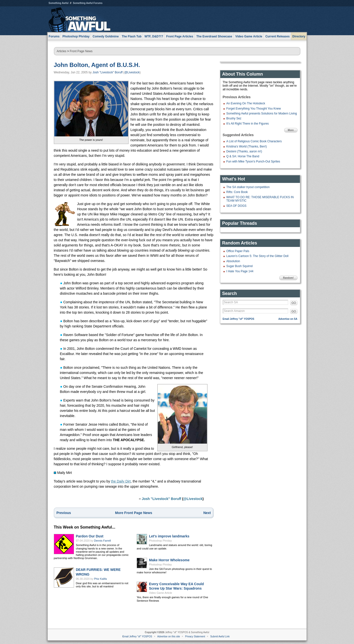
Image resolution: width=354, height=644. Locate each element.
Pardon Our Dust (90, 536)
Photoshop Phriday (160, 541)
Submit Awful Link (220, 636)
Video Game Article (161, 593)
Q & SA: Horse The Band (243, 156)
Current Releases (277, 36)
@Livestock (132, 72)
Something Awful (59, 3)
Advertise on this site (169, 636)
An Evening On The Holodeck (246, 103)
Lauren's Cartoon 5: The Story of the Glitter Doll (258, 256)
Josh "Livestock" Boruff (107, 72)
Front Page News (81, 51)
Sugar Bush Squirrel (240, 266)
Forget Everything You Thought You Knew (254, 109)
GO (294, 303)
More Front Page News (134, 513)
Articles (62, 51)
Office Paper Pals (238, 251)
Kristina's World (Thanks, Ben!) (247, 146)
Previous (64, 513)
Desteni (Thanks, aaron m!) (244, 151)
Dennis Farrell (103, 541)
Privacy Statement (195, 636)
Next (207, 513)
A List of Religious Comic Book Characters (254, 141)
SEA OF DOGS (236, 206)
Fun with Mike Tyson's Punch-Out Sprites (253, 161)
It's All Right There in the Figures (248, 124)
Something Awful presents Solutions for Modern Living (262, 113)
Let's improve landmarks (169, 536)
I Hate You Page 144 (240, 271)
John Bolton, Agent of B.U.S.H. (97, 65)
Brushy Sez (234, 118)
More (291, 130)
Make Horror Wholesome (169, 560)
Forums (54, 36)
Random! (288, 278)
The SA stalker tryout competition (248, 187)
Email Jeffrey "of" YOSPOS (239, 319)
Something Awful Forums (88, 3)
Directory (299, 36)
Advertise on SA (288, 319)
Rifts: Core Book (237, 192)
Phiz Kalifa (101, 579)
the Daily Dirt (121, 481)
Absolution (233, 261)
